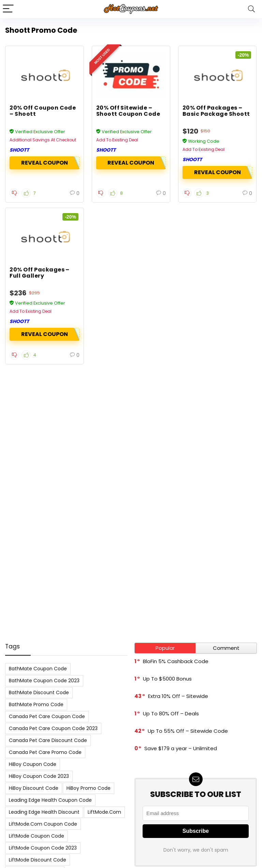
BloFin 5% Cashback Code (176, 661)
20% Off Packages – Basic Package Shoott (216, 111)
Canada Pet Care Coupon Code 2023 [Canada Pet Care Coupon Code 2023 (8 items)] (53, 728)
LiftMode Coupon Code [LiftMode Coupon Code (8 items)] (37, 836)
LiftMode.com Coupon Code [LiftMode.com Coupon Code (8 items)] (43, 824)
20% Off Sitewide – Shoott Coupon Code (128, 111)
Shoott (19, 150)
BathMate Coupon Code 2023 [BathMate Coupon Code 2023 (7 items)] (44, 681)
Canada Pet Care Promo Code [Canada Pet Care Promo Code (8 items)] (45, 752)
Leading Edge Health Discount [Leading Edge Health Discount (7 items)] (44, 812)
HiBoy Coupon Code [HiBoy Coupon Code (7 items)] (33, 764)
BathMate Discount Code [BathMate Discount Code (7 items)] (39, 692)
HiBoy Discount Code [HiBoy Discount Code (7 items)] (34, 788)
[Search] (251, 9)
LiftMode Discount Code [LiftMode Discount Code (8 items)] (38, 860)
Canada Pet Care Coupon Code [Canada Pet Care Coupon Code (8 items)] (47, 716)
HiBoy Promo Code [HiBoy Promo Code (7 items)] (89, 788)
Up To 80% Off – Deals (171, 713)
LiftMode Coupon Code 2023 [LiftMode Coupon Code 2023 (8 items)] (43, 848)
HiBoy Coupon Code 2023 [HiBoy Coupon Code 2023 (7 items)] (39, 776)
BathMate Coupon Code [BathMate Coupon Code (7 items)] (38, 669)
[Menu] (8, 9)
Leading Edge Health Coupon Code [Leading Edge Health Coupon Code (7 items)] (50, 800)
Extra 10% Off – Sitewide (178, 696)
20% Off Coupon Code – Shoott (43, 111)
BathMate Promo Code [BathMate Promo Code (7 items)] (36, 704)
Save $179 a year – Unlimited (181, 748)
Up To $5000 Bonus (167, 679)
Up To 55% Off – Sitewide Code (188, 731)
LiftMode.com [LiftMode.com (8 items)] (104, 812)
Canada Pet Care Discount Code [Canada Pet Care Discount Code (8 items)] (48, 740)
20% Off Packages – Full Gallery (40, 273)
